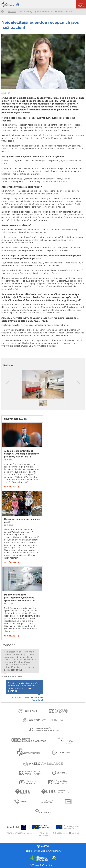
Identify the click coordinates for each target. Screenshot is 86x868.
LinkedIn (45, 836)
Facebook (59, 833)
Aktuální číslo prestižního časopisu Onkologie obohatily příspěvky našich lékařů (21, 454)
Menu (81, 4)
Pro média (44, 833)
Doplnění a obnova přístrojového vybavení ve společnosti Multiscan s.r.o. (20, 598)
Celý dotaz (16, 670)
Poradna (8, 645)
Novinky (12, 12)
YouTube (75, 833)
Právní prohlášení (14, 833)
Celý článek (12, 487)
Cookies (31, 833)
